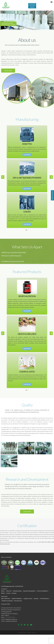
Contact (8, 592)
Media (3, 592)
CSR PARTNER (32, 4)
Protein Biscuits (44, 597)
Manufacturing (17, 589)
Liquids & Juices (28, 597)
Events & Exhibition (42, 589)
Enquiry (14, 592)
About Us (9, 589)
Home (3, 589)
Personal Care (18, 599)
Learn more (8, 71)
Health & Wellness (17, 597)
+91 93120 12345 (10, 616)
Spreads (36, 597)
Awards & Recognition (29, 589)
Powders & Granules (7, 599)
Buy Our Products (32, 7)
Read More (27, 155)
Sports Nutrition (6, 597)
